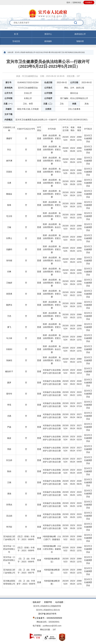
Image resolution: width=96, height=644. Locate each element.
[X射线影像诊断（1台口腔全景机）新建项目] (52, 549)
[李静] (9, 449)
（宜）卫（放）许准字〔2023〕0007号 (26, 571)
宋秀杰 (9, 505)
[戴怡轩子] (9, 372)
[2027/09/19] (79, 416)
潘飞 (9, 327)
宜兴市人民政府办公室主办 (48, 610)
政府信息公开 (80, 34)
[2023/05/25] (65, 172)
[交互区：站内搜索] (48, 25)
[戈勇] (9, 183)
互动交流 (16, 41)
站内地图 (59, 602)
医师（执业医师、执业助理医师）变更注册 (52, 138)
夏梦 (9, 383)
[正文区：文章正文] (48, 325)
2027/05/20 (79, 427)
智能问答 (80, 41)
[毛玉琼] (9, 216)
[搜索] (76, 23)
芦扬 (9, 427)
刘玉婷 (9, 460)
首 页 (16, 34)
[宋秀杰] (9, 505)
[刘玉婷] (9, 460)
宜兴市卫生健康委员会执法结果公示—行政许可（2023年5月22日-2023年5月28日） (48, 64)
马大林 (9, 338)
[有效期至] (79, 129)
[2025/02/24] (79, 438)
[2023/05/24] (65, 139)
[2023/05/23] (65, 216)
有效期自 (73, 129)
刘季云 (9, 238)
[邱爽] (9, 272)
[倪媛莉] (9, 250)
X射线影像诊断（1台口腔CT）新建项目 (52, 538)
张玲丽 (9, 261)
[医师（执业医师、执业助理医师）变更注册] (52, 139)
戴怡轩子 (9, 372)
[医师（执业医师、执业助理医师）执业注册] (52, 227)
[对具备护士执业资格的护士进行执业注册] (52, 372)
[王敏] (9, 227)
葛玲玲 (9, 394)
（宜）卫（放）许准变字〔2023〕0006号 (26, 582)
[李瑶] (9, 405)
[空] (26, 139)
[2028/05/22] (79, 383)
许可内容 (52, 129)
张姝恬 (9, 360)
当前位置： (11, 52)
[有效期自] (73, 129)
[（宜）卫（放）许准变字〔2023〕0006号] (26, 582)
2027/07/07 (79, 449)
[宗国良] (9, 172)
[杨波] (9, 438)
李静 (9, 449)
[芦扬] (9, 427)
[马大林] (9, 338)
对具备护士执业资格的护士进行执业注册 (52, 372)
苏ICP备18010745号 (47, 614)
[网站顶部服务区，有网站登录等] (48, 2)
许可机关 (88, 129)
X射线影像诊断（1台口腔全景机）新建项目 (52, 549)
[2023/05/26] (65, 150)
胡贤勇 (9, 294)
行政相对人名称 (9, 129)
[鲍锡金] (9, 194)
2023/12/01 (79, 394)
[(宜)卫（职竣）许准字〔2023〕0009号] (26, 538)
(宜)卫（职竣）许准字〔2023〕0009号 (26, 538)
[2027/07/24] (79, 405)
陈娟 (9, 471)
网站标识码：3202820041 (48, 622)
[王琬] (9, 483)
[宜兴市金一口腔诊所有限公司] (9, 549)
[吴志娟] (9, 516)
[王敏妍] (9, 283)
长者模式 (89, 2)
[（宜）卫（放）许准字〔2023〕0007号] (26, 571)
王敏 (9, 227)
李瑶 (9, 405)
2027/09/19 (79, 416)
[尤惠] (9, 416)
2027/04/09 (79, 460)
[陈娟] (9, 471)
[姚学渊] (9, 161)
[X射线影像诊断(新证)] (52, 560)
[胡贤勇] (9, 294)
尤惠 (9, 416)
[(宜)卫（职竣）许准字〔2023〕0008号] (26, 549)
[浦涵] (9, 494)
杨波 (9, 438)
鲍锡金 (9, 194)
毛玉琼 (9, 216)
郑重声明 (48, 602)
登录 (68, 2)
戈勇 (9, 183)
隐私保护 (37, 602)
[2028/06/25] (79, 483)
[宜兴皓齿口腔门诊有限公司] (9, 538)
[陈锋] (9, 205)
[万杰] (9, 316)
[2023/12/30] (79, 505)
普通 (39, 138)
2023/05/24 (65, 138)
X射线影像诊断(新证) (52, 560)
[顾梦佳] (9, 305)
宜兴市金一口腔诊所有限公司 (9, 549)
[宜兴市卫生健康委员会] (88, 139)
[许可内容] (52, 129)
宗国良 (9, 172)
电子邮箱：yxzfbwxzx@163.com (47, 626)
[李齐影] (9, 527)
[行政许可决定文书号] (26, 129)
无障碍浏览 (77, 2)
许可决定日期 (65, 129)
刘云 (9, 150)
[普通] (39, 139)
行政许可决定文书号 (26, 129)
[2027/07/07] (79, 449)
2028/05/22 (79, 383)
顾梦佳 (9, 305)
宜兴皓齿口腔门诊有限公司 (9, 538)
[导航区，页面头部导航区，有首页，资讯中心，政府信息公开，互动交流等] (48, 38)
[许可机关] (88, 129)
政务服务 (48, 41)
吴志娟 (9, 516)
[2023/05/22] (65, 294)
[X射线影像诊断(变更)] (52, 582)
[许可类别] (39, 129)
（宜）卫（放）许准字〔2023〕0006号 (26, 560)
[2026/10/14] (79, 372)
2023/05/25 (65, 172)
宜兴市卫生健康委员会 (88, 138)
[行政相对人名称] (9, 129)
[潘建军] (9, 139)
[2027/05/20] (79, 427)
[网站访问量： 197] (48, 630)
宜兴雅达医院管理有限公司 (9, 582)
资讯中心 (48, 34)
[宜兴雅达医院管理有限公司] (9, 582)
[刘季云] (9, 238)
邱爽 (9, 272)
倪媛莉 (9, 249)
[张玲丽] (9, 261)
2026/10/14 (79, 372)
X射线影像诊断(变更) (52, 582)
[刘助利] (9, 349)
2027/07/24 (79, 405)
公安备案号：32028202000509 (47, 618)
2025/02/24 (79, 438)
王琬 (9, 482)
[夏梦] (9, 383)
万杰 (9, 316)
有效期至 (79, 129)
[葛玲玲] (9, 394)
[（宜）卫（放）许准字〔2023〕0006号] (26, 560)
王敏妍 (9, 283)
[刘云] (9, 150)
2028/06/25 (79, 482)
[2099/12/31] (79, 139)
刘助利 (9, 349)
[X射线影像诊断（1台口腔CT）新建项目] (52, 538)
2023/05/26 (65, 150)
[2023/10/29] (79, 471)
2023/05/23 (65, 216)
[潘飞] (9, 327)
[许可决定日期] (65, 129)
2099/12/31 (79, 138)
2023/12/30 (79, 505)
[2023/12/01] (79, 394)
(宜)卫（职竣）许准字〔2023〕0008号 (26, 549)
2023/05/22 (65, 294)
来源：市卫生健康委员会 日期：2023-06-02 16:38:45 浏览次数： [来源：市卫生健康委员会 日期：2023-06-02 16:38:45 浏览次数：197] (48, 76)
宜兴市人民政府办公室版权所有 (47, 606)
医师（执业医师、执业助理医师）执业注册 (52, 227)
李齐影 (9, 527)
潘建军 (9, 138)
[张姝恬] (9, 361)
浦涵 (9, 494)
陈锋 (9, 205)
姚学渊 (9, 161)
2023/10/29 (79, 471)
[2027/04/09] (79, 460)
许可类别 (39, 129)
